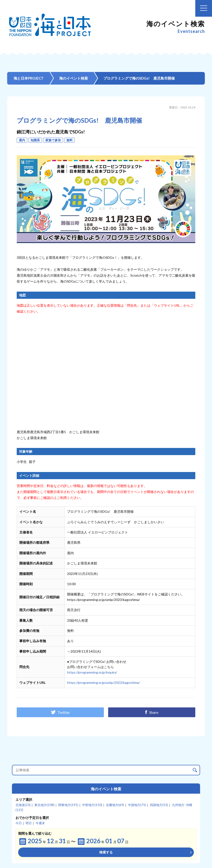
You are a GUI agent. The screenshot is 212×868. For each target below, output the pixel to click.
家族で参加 (53, 140)
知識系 (35, 140)
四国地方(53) (159, 805)
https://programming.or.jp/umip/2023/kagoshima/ (103, 683)
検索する (106, 852)
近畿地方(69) (115, 805)
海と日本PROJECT (29, 78)
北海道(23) (23, 805)
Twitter (60, 712)
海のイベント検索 (74, 78)
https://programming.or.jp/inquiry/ (92, 672)
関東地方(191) (68, 805)
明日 (29, 823)
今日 (19, 823)
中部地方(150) (92, 805)
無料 (69, 140)
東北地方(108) (44, 805)
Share (152, 712)
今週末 (40, 823)
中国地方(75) (137, 805)
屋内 (22, 140)
